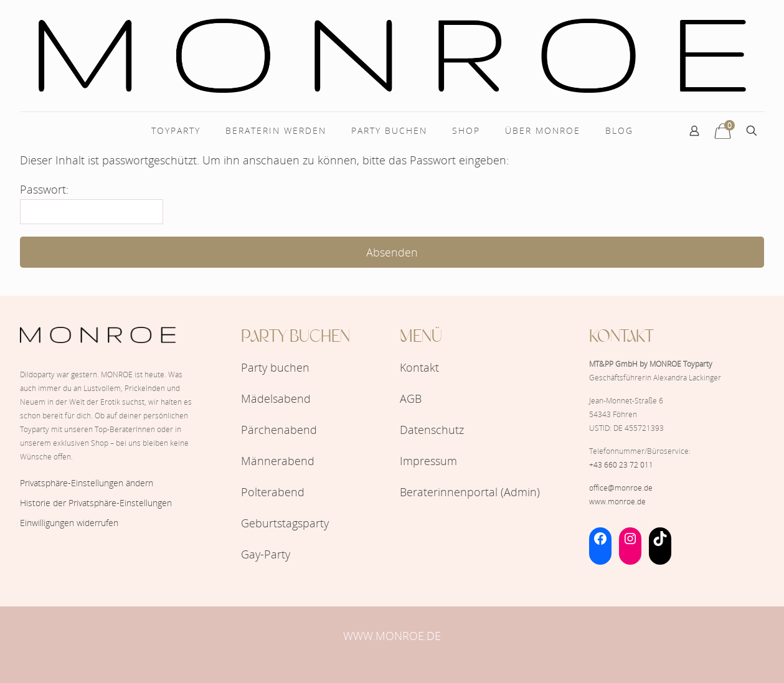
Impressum (428, 461)
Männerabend (278, 461)
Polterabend (273, 492)
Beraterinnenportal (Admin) (470, 492)
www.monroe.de (617, 502)
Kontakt (419, 367)
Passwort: (92, 203)
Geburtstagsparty (285, 523)
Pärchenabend (279, 430)
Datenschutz (432, 430)
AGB (411, 398)
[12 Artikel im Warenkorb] (723, 131)
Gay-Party (266, 554)
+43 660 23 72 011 (621, 465)
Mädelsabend (276, 398)
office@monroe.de (621, 488)
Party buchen (275, 367)
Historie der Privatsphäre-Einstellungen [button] (96, 503)
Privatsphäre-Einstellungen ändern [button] (87, 483)
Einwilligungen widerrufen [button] (69, 523)
